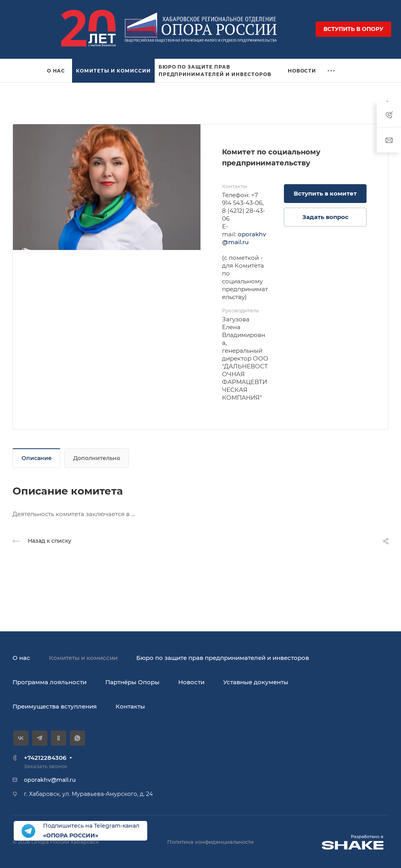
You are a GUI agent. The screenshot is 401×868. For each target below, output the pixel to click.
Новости (191, 682)
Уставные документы (256, 682)
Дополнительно (97, 458)
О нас (21, 658)
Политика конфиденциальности (210, 842)
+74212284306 (45, 758)
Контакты (130, 706)
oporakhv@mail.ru (244, 238)
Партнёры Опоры (132, 682)
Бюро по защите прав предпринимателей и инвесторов (223, 658)
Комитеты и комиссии (83, 658)
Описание (37, 458)
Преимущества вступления (55, 706)
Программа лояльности (50, 682)
